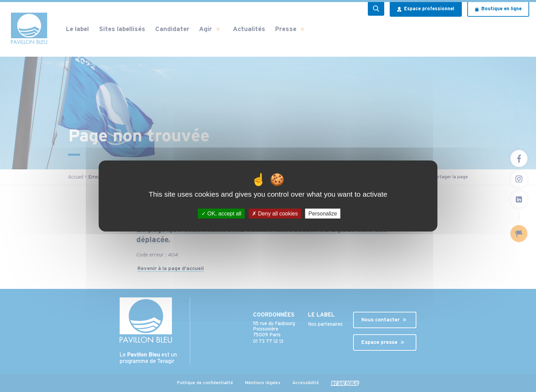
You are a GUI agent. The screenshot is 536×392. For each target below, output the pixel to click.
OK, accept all (221, 214)
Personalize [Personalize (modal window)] (323, 214)
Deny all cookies (275, 214)
